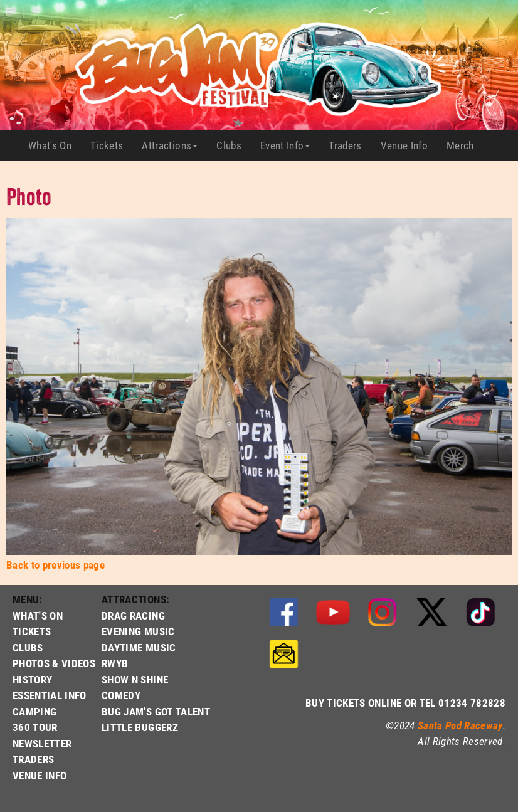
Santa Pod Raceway (460, 725)
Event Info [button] (285, 145)
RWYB (115, 663)
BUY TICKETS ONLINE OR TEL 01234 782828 (405, 703)
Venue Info (409, 145)
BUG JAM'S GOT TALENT (156, 711)
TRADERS (33, 759)
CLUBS (28, 647)
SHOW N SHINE (135, 679)
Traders (350, 145)
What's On (55, 145)
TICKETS (32, 631)
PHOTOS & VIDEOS (54, 663)
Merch (465, 145)
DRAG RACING (133, 615)
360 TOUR (35, 727)
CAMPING (34, 711)
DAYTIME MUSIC (139, 647)
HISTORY (32, 679)
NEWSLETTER (42, 743)
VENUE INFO (40, 775)
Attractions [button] (170, 145)
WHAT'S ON (38, 615)
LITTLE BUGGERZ (140, 727)
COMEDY (121, 695)
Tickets (111, 145)
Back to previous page (55, 565)
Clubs (234, 145)
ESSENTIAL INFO (50, 695)
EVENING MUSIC (138, 631)
